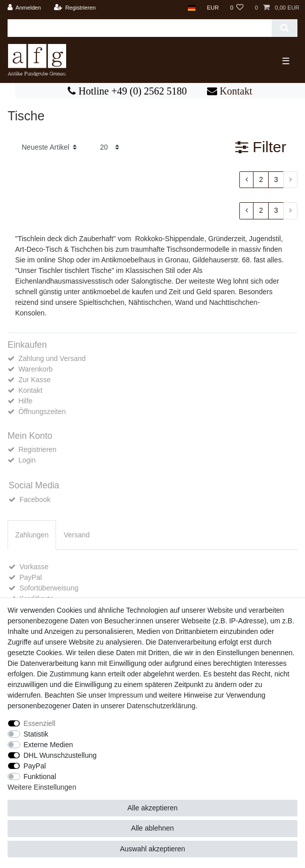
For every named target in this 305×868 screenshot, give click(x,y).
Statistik (36, 734)
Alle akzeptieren (152, 808)
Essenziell (40, 723)
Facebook (35, 499)
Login (27, 460)
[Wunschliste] (237, 8)
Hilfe (25, 401)
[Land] (192, 8)
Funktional (40, 776)
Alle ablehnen (153, 828)
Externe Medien (48, 745)
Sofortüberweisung (49, 588)
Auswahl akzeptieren (152, 849)
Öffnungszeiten (42, 412)
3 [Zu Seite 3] (276, 179)
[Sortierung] (49, 147)
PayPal (30, 577)
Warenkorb (35, 369)
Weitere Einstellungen (42, 787)
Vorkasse (34, 567)
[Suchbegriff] (140, 28)
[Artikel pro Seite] (110, 147)
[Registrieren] (74, 8)
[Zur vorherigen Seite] (246, 180)
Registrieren (37, 449)
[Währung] (213, 8)
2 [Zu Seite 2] (261, 179)
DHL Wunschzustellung (60, 755)
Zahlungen (32, 535)
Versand (77, 535)
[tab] (32, 535)
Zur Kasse (34, 380)
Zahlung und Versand (52, 358)
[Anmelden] (24, 8)
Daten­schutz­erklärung (161, 706)
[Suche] (285, 28)
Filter (261, 147)
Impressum (125, 695)
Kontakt (235, 91)
